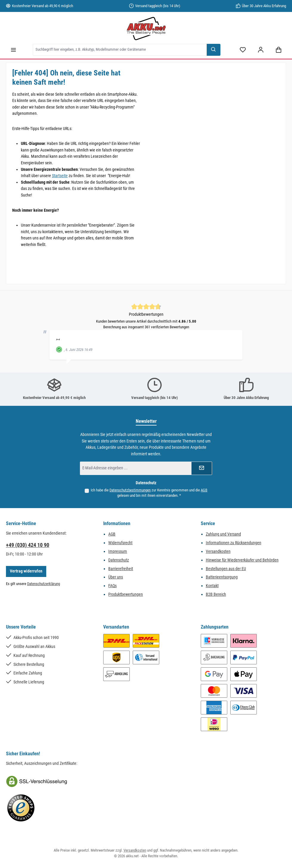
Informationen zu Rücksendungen (234, 543)
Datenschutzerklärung (44, 584)
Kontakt (212, 586)
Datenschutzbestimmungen (130, 490)
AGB (204, 490)
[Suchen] (214, 50)
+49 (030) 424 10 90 (28, 545)
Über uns (116, 577)
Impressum (118, 551)
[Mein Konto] (261, 50)
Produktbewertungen (126, 594)
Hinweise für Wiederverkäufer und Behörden (242, 560)
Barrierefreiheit (121, 569)
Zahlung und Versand (223, 534)
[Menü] (13, 50)
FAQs (112, 586)
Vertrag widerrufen (26, 571)
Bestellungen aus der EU (226, 569)
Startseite (60, 176)
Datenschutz (119, 560)
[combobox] (120, 50)
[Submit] (202, 468)
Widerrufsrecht (120, 543)
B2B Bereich (216, 594)
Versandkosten (218, 551)
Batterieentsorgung (222, 577)
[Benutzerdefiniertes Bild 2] (21, 808)
